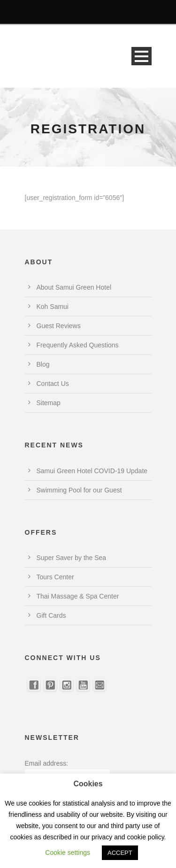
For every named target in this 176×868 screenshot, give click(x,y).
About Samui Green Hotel (74, 287)
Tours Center (55, 577)
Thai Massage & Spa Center (78, 596)
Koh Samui (53, 307)
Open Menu (142, 56)
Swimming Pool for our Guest (79, 490)
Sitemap (49, 403)
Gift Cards (51, 615)
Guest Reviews (59, 326)
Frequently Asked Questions (78, 345)
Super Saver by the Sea (72, 558)
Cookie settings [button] (68, 853)
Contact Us (53, 384)
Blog (43, 364)
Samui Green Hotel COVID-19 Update (92, 471)
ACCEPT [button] (120, 853)
